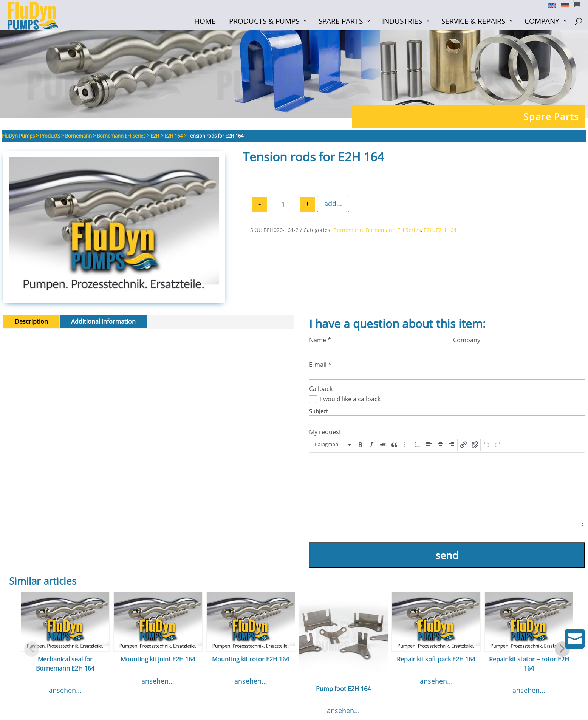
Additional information (103, 321)
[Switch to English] (549, 5)
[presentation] (332, 445)
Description (31, 321)
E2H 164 (446, 230)
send (447, 555)
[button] (332, 445)
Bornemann (348, 230)
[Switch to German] (562, 5)
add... (333, 204)
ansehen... (65, 690)
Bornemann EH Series (393, 230)
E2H (429, 230)
